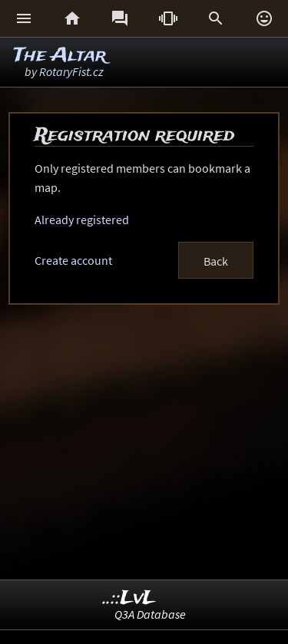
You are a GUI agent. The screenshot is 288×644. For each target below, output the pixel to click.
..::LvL (129, 598)
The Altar (60, 56)
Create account (73, 260)
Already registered (82, 220)
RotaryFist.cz (71, 71)
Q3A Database (150, 614)
